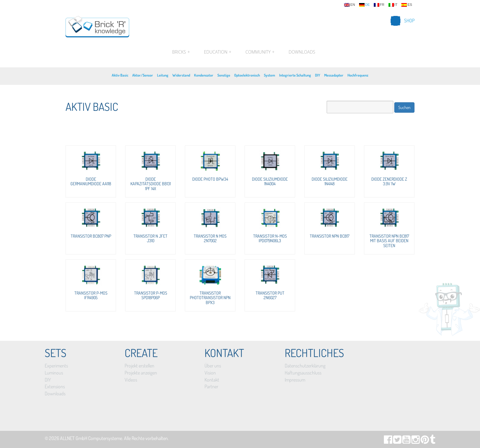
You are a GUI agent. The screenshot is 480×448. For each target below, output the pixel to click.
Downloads (302, 52)
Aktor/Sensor (143, 75)
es (407, 5)
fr (379, 5)
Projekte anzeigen (141, 373)
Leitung (163, 75)
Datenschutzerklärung (305, 366)
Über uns (213, 366)
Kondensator (204, 75)
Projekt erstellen (139, 366)
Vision (210, 373)
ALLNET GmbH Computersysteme (91, 438)
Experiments (56, 366)
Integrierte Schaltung (295, 75)
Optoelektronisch (247, 75)
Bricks (181, 52)
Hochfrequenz (358, 75)
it (393, 5)
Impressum (295, 380)
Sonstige (224, 75)
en (349, 5)
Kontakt (212, 380)
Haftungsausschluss (303, 373)
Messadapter (334, 75)
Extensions (55, 386)
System (270, 75)
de (364, 5)
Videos (131, 380)
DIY (318, 75)
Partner (211, 386)
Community (260, 52)
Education (217, 52)
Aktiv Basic (120, 75)
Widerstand (181, 75)
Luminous (54, 373)
